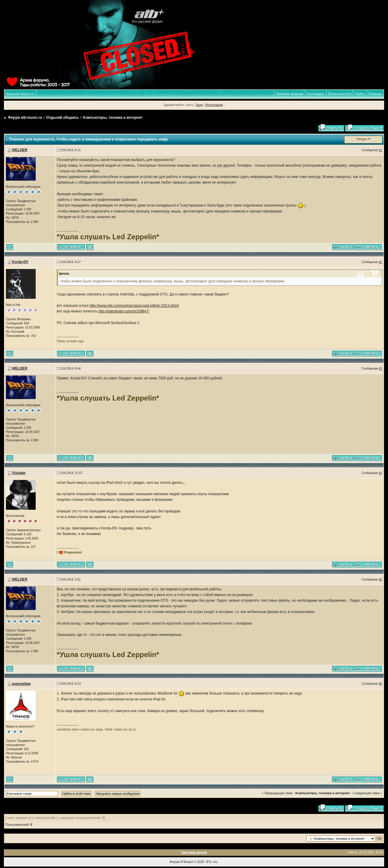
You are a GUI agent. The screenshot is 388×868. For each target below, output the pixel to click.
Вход (200, 105)
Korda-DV (20, 262)
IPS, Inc (212, 862)
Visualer (19, 473)
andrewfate (21, 684)
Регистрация (214, 105)
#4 (380, 473)
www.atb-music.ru (20, 94)
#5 (380, 580)
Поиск (360, 94)
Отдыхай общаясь (63, 118)
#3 (380, 369)
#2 (380, 262)
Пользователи (340, 94)
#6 (380, 684)
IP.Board (187, 862)
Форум (174, 862)
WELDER (20, 150)
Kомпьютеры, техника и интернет (113, 118)
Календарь (316, 94)
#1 (380, 150)
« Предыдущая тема (277, 793)
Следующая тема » (367, 793)
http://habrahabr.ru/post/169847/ (124, 311)
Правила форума (290, 94)
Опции (362, 139)
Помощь (375, 94)
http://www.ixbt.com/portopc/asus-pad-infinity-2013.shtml (134, 306)
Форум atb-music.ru (25, 118)
